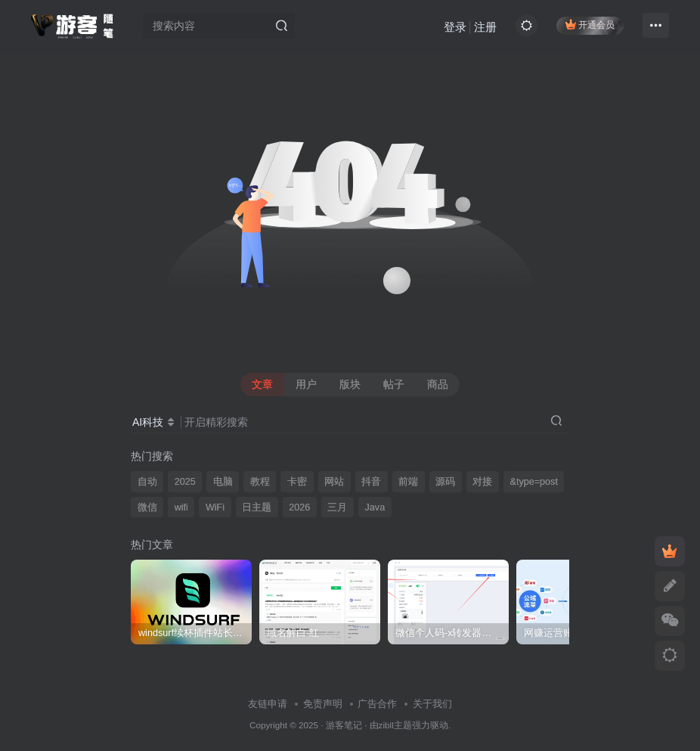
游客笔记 (344, 725)
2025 (185, 482)
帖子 (394, 384)
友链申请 (268, 704)
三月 (337, 507)
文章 (262, 384)
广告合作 (377, 704)
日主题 (257, 507)
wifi (181, 507)
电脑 (223, 482)
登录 (455, 27)
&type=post (534, 482)
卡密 (297, 482)
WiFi (215, 507)
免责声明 (323, 704)
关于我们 (432, 704)
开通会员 (590, 25)
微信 (147, 507)
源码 (445, 482)
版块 (350, 384)
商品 (438, 384)
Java (375, 507)
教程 (260, 482)
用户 (306, 384)
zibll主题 (395, 725)
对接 (482, 482)
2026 (299, 507)
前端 (408, 482)
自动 (147, 482)
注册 (485, 27)
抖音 (371, 482)
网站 (334, 482)
